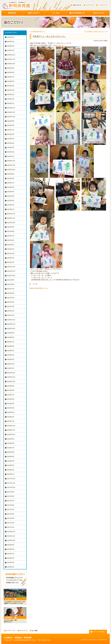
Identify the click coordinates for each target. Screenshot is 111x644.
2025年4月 (11, 90)
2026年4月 (11, 37)
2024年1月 (11, 156)
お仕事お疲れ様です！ (38, 31)
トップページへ (102, 5)
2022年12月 (11, 214)
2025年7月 (11, 77)
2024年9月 (11, 121)
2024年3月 (11, 147)
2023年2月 (11, 205)
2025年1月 (11, 103)
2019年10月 (11, 381)
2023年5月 (11, 192)
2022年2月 (11, 258)
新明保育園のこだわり (42, 288)
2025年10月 (11, 64)
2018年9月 (11, 439)
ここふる (55, 13)
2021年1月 (11, 315)
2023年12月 (11, 161)
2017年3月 (11, 518)
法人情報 (34, 631)
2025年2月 (11, 99)
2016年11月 (11, 536)
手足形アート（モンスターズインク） (49, 36)
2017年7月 (11, 501)
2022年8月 (11, 231)
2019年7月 (11, 395)
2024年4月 (11, 143)
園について (99, 13)
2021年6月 (11, 293)
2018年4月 (11, 461)
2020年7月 (11, 342)
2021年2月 (11, 311)
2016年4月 (11, 567)
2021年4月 (11, 302)
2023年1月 (11, 209)
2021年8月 (11, 284)
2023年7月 (11, 183)
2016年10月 (11, 540)
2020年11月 (11, 324)
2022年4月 (11, 249)
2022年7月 (11, 236)
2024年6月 (11, 134)
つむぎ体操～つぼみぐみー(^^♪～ (95, 31)
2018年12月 (11, 426)
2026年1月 (11, 50)
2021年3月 (11, 306)
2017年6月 (11, 505)
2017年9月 (11, 492)
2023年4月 (11, 196)
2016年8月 (11, 549)
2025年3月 (11, 95)
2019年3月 (11, 412)
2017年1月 (11, 527)
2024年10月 (11, 117)
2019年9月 (11, 386)
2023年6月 (11, 187)
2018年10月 (11, 434)
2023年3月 (11, 201)
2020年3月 (11, 359)
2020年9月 (11, 333)
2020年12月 (11, 320)
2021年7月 (11, 289)
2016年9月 (11, 545)
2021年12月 (11, 267)
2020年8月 (11, 337)
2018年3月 (11, 465)
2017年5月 (11, 509)
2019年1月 (11, 421)
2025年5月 (11, 86)
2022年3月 (11, 253)
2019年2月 (11, 417)
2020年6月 (11, 346)
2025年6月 (11, 81)
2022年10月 (11, 223)
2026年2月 (11, 46)
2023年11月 (11, 165)
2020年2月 (11, 364)
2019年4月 (11, 408)
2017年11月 (11, 483)
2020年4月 (11, 355)
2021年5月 (11, 298)
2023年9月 (11, 174)
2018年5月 (11, 457)
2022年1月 (11, 262)
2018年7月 (11, 448)
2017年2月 (11, 523)
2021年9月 (11, 280)
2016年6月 (11, 558)
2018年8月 (11, 443)
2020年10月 (11, 329)
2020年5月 (11, 351)
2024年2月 (11, 152)
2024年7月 (11, 130)
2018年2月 (11, 470)
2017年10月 (11, 487)
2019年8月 (11, 390)
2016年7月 (11, 554)
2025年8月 (11, 72)
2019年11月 (11, 377)
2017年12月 (11, 479)
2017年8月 (11, 496)
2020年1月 (11, 368)
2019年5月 (11, 404)
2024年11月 (11, 112)
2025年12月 (11, 55)
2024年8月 (11, 125)
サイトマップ (89, 5)
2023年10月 (11, 170)
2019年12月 (11, 373)
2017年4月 (11, 514)
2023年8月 (11, 178)
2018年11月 (11, 430)
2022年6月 (11, 240)
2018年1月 (11, 474)
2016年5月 (11, 562)
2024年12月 (11, 108)
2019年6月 (11, 399)
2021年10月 (11, 276)
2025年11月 (11, 59)
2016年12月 (11, 532)
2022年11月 (11, 218)
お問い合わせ (76, 5)
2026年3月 (11, 42)
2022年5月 (11, 245)
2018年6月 (11, 452)
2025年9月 (11, 68)
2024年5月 (11, 139)
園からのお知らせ (77, 13)
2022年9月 (11, 227)
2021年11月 (11, 271)
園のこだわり (34, 13)
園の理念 (12, 13)
